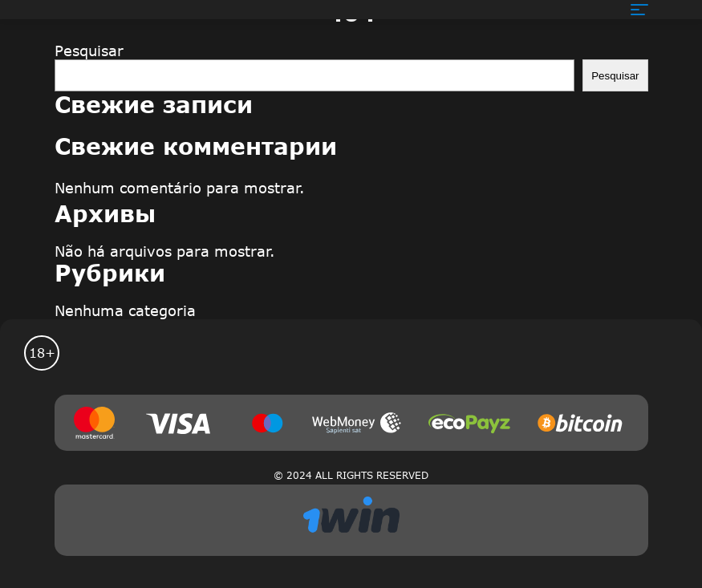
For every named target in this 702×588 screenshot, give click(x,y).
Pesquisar (89, 51)
